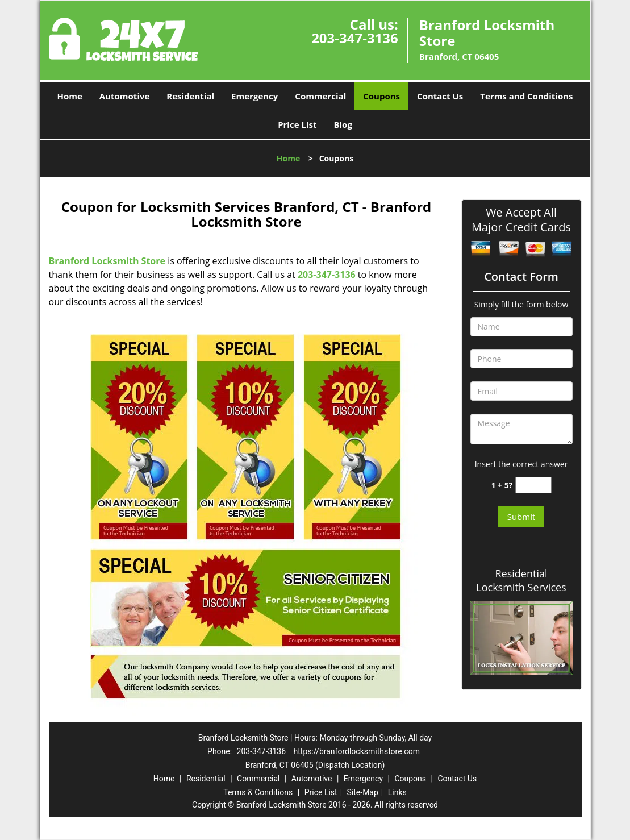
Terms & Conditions (258, 792)
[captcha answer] (533, 485)
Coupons (381, 96)
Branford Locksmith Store (107, 261)
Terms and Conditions (526, 96)
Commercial (320, 96)
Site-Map (363, 792)
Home (69, 96)
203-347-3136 (355, 38)
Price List (297, 124)
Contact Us (440, 96)
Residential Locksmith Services (521, 580)
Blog (343, 124)
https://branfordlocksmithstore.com (357, 751)
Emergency (254, 96)
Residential (190, 96)
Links (397, 792)
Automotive (125, 96)
